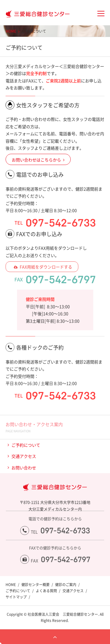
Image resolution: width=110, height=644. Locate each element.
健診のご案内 (66, 585)
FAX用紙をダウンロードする (46, 267)
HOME (11, 31)
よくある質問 (46, 591)
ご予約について (26, 445)
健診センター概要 (35, 585)
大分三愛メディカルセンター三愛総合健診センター (35, 14)
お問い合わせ (24, 468)
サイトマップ (16, 597)
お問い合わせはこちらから (36, 160)
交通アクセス (24, 456)
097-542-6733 (65, 530)
